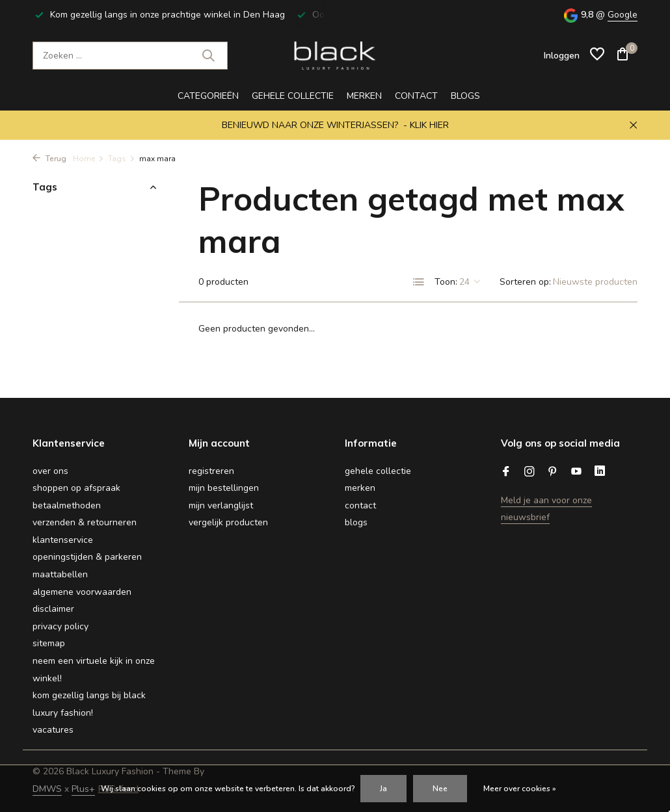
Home (88, 159)
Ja (383, 789)
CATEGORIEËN (208, 96)
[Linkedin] (600, 473)
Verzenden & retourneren (85, 522)
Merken (364, 96)
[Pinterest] (553, 473)
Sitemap (49, 643)
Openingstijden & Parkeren (87, 557)
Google (623, 15)
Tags (122, 159)
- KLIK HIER (426, 125)
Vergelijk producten (228, 522)
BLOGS (465, 96)
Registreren (211, 471)
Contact (416, 96)
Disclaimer (53, 609)
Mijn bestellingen (224, 488)
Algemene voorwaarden (82, 592)
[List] (419, 282)
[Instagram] (529, 473)
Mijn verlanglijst (221, 505)
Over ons (50, 471)
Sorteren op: (525, 282)
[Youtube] (576, 473)
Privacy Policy (60, 626)
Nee (440, 789)
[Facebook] (506, 473)
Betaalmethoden (67, 505)
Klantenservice (63, 540)
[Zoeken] (130, 56)
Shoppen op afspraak (76, 488)
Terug (49, 159)
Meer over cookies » (520, 789)
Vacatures (53, 730)
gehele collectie (293, 96)
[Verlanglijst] (597, 55)
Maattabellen (60, 574)
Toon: (446, 282)
